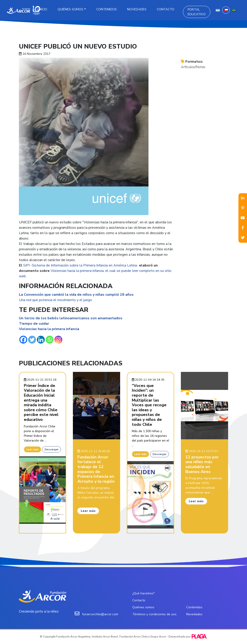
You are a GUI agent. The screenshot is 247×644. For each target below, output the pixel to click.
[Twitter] (32, 340)
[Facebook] (23, 340)
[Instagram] (58, 340)
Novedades (137, 9)
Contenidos (107, 9)
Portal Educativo (197, 12)
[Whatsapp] (50, 340)
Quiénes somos (70, 9)
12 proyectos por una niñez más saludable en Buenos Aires (202, 464)
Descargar (52, 449)
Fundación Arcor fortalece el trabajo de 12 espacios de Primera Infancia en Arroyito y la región (96, 469)
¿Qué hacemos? (143, 593)
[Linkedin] (41, 340)
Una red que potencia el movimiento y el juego (55, 300)
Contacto (166, 9)
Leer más (33, 449)
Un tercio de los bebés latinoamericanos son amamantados (71, 318)
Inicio (43, 9)
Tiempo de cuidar (34, 324)
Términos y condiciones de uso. (155, 614)
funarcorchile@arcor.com (100, 614)
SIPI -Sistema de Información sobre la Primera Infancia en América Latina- (81, 265)
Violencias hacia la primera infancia (49, 329)
